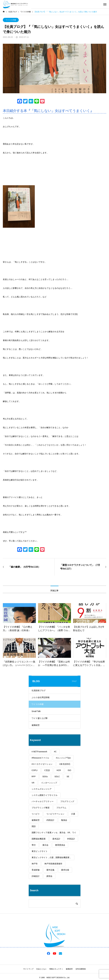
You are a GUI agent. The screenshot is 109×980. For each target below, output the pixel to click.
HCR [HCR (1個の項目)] (59, 770)
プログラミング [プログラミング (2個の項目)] (67, 801)
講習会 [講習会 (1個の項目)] (49, 876)
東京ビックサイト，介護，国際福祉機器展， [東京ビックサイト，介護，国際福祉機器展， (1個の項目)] (52, 857)
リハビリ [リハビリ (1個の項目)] (36, 814)
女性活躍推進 (81, 969)
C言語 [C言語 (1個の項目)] (47, 770)
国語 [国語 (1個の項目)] (34, 826)
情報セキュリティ (56, 969)
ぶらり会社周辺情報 (41, 697)
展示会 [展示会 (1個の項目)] (45, 845)
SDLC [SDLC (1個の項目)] (57, 776)
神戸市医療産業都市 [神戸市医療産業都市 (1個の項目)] (53, 864)
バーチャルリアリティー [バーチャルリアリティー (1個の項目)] (43, 801)
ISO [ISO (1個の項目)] (69, 770)
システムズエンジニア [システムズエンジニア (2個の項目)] (42, 789)
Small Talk (36, 711)
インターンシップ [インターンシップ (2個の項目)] (49, 783)
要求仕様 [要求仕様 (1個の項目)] (65, 870)
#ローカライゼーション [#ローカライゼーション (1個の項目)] (42, 764)
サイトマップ (28, 969)
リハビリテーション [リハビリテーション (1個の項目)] (55, 814)
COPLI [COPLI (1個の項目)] (35, 770)
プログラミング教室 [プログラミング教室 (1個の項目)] (41, 808)
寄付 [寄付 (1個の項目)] (34, 845)
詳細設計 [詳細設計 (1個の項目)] (36, 876)
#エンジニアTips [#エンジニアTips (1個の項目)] (63, 758)
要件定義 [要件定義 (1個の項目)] (50, 870)
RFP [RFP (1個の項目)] (34, 776)
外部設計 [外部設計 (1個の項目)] (71, 839)
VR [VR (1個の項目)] (33, 783)
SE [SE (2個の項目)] (68, 776)
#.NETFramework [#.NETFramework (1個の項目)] (39, 752)
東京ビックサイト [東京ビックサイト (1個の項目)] (40, 851)
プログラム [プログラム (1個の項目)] (61, 808)
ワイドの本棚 (11, 20)
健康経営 (36, 725)
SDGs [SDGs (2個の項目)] (45, 776)
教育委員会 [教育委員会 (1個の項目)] (60, 845)
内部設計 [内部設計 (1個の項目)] (50, 820)
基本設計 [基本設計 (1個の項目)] (56, 839)
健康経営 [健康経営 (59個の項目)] (36, 820)
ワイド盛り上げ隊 (40, 718)
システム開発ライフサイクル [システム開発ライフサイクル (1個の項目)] (45, 795)
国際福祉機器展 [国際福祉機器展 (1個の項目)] (39, 839)
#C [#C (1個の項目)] (55, 752)
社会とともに (41, 969)
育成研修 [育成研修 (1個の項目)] (36, 870)
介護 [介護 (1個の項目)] (73, 814)
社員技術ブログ (39, 690)
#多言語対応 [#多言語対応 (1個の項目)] (65, 764)
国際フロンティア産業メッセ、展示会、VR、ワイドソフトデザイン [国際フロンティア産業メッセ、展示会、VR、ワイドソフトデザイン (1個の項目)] (54, 833)
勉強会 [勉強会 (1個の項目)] (64, 820)
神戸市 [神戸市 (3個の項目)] (35, 864)
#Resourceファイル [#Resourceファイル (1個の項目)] (40, 758)
